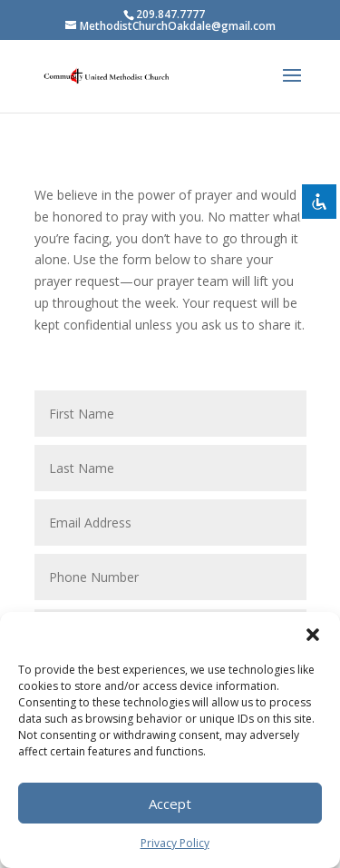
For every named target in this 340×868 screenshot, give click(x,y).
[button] (313, 635)
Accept (170, 804)
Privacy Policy (175, 843)
